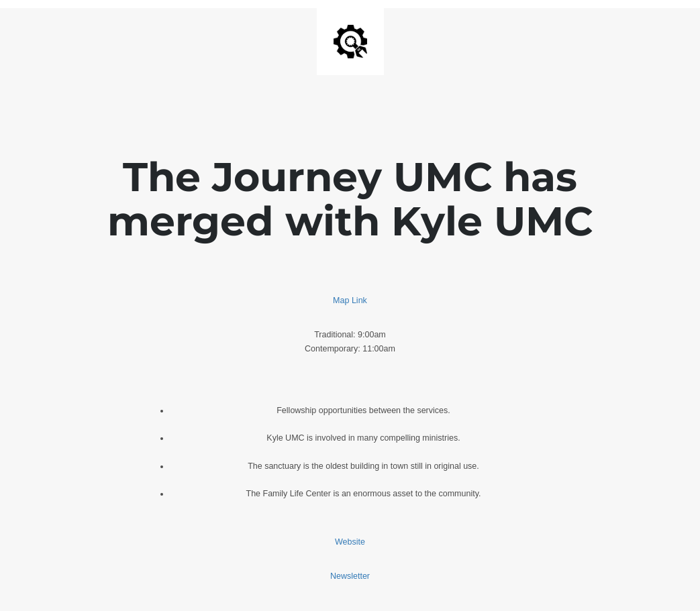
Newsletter (350, 576)
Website (350, 542)
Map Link (350, 300)
